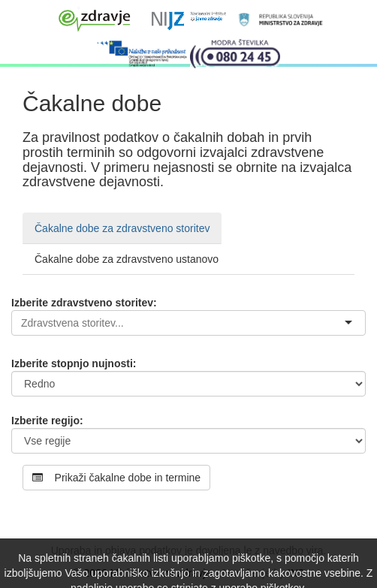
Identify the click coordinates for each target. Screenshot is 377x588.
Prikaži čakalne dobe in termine (116, 478)
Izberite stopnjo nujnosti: (74, 363)
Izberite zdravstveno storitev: (84, 303)
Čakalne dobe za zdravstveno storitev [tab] (122, 228)
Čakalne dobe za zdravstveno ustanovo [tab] (127, 259)
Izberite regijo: (47, 421)
